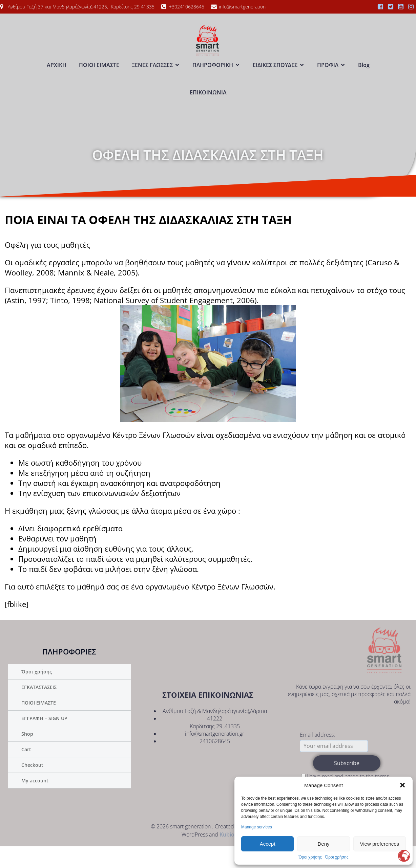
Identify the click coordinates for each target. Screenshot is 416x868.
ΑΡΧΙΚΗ (57, 76)
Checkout (32, 787)
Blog (364, 76)
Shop (27, 755)
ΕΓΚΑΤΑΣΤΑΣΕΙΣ (39, 709)
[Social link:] (380, 7)
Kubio (227, 856)
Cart (26, 771)
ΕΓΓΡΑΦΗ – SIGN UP (44, 740)
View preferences (380, 844)
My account (35, 802)
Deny (323, 844)
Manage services (257, 827)
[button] (402, 785)
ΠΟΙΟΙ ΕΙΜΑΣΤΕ (99, 76)
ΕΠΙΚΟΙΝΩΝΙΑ (208, 103)
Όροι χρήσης (310, 857)
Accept (268, 844)
